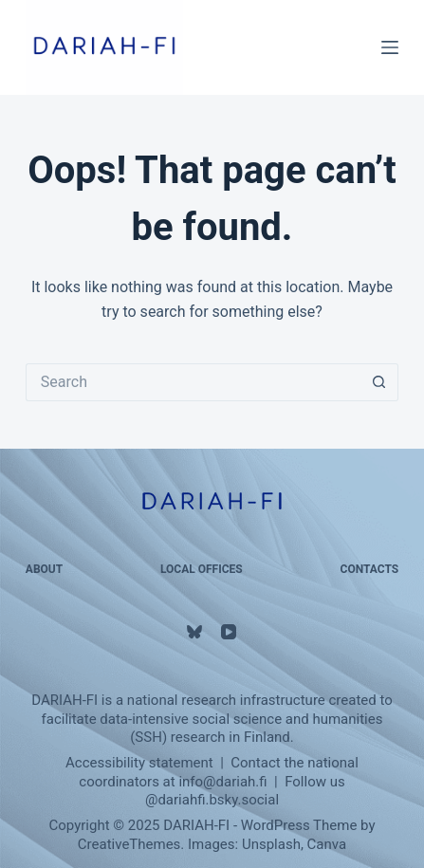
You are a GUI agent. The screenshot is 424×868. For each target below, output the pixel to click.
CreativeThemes (129, 844)
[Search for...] (193, 382)
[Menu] (390, 47)
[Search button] (379, 382)
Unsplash (271, 844)
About (44, 569)
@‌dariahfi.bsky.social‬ (212, 800)
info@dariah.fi (222, 782)
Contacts (370, 569)
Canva (327, 844)
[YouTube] (229, 632)
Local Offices (202, 569)
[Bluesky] (194, 632)
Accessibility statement (139, 763)
